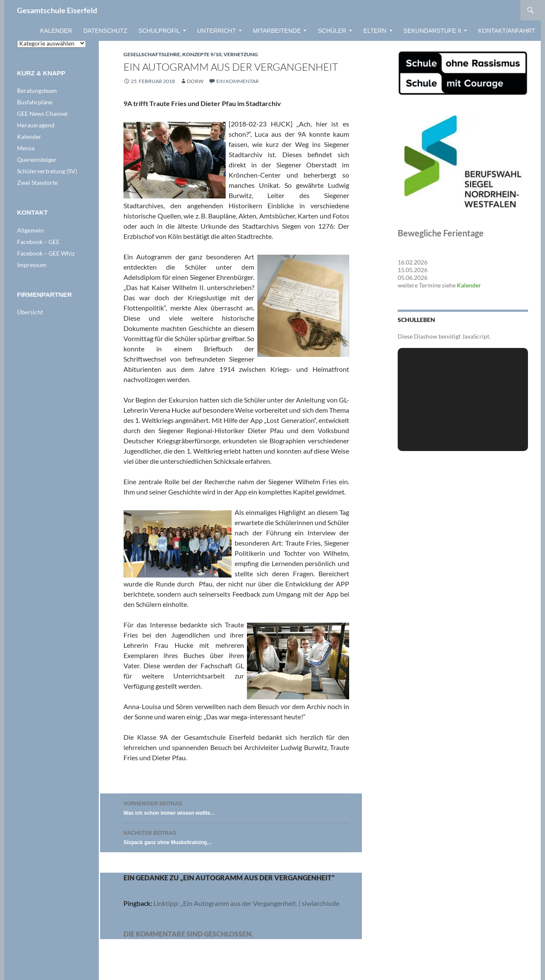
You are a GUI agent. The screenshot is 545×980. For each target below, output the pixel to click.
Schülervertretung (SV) (47, 171)
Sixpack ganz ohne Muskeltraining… (236, 837)
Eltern (375, 31)
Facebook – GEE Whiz (46, 253)
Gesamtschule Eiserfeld (57, 10)
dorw (195, 81)
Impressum (32, 265)
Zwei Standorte (37, 182)
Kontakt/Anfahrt (507, 31)
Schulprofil (159, 31)
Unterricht (217, 31)
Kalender (56, 31)
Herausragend (36, 125)
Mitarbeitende (277, 31)
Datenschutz (105, 31)
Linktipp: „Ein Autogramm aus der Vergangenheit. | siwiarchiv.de (246, 903)
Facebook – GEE (38, 242)
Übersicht (30, 312)
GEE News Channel (42, 114)
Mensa (26, 148)
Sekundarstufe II (432, 31)
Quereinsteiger (37, 160)
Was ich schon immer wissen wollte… (236, 807)
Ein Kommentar (238, 81)
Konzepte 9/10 (202, 54)
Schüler (332, 31)
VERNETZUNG (241, 54)
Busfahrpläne (35, 102)
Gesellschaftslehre (152, 54)
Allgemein (30, 230)
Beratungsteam (37, 91)
